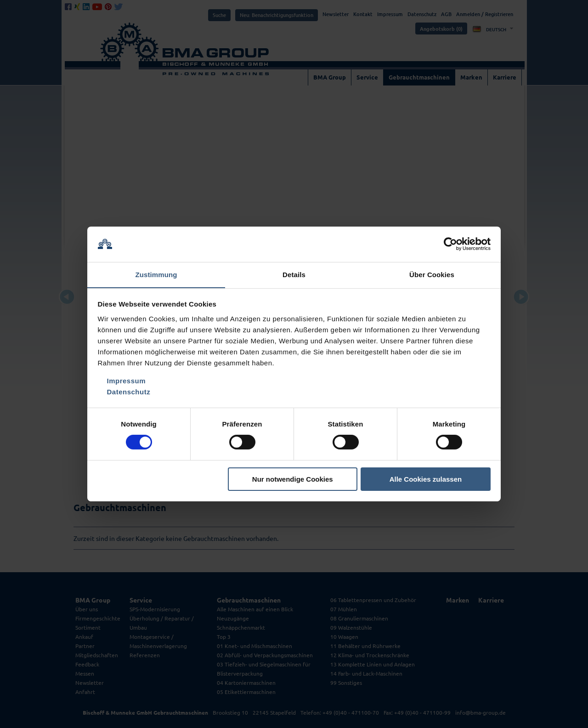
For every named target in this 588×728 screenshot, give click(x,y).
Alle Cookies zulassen (426, 479)
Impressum (127, 381)
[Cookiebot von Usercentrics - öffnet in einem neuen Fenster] (450, 244)
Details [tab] (294, 274)
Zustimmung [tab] (156, 274)
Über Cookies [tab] (432, 274)
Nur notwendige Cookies (293, 479)
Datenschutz (129, 392)
